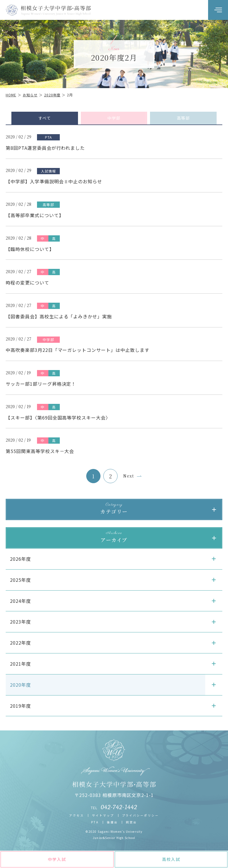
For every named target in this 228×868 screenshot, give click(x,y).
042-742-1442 (119, 807)
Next (129, 476)
